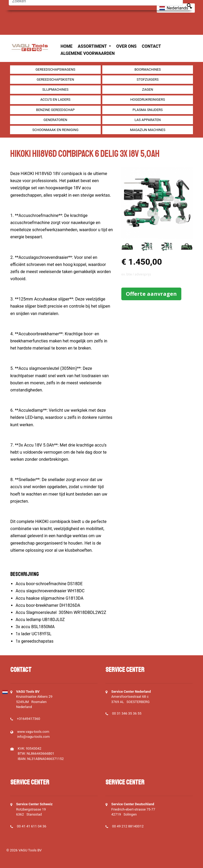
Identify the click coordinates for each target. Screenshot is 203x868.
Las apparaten (148, 120)
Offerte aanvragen (151, 294)
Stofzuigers (148, 79)
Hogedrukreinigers (148, 100)
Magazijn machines (148, 130)
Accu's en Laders (55, 100)
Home (66, 46)
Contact (151, 46)
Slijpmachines (55, 89)
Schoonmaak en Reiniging (55, 130)
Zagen (148, 89)
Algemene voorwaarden (88, 53)
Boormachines (148, 69)
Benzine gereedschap (56, 110)
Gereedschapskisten (55, 79)
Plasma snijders (147, 110)
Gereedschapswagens (55, 69)
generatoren (56, 120)
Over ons (126, 46)
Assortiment (93, 46)
